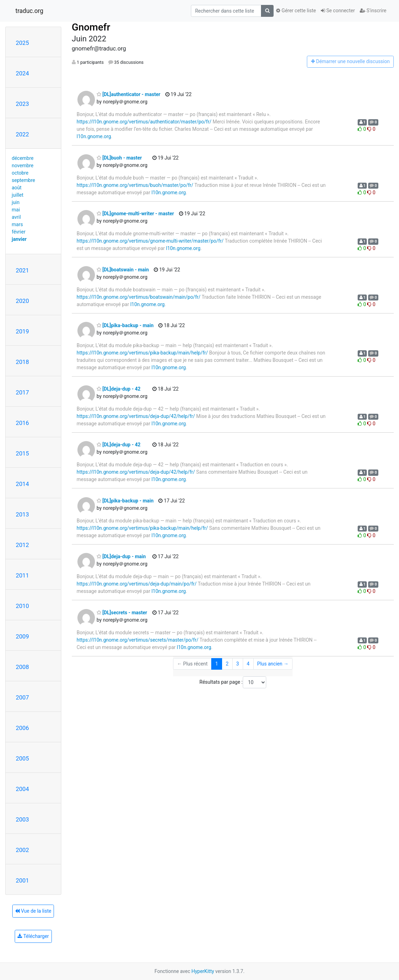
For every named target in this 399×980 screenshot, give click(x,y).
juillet (18, 195)
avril (16, 217)
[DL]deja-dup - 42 (119, 389)
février (19, 232)
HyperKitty (203, 971)
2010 (22, 606)
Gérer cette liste (296, 11)
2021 (22, 270)
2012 (22, 545)
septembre (24, 180)
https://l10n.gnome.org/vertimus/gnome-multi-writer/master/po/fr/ (150, 241)
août (17, 188)
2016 (22, 423)
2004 (22, 789)
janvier (19, 239)
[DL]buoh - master (119, 158)
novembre (23, 165)
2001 (22, 880)
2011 (22, 575)
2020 (22, 301)
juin (16, 202)
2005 (22, 758)
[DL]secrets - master (122, 613)
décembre (23, 158)
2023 (22, 104)
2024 (22, 73)
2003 (22, 819)
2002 (22, 850)
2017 (22, 392)
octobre (20, 173)
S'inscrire (373, 11)
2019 (22, 331)
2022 (22, 134)
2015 (22, 453)
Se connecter (338, 11)
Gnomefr (91, 27)
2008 (22, 667)
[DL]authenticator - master (129, 94)
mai (16, 210)
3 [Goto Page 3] (238, 664)
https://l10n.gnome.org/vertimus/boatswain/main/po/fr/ (139, 297)
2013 (22, 514)
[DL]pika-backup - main (125, 325)
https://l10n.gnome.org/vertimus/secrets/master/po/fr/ (138, 640)
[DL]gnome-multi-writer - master (135, 214)
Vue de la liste (33, 911)
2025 (22, 43)
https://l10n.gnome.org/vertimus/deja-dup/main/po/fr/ (137, 584)
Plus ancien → (273, 664)
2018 (22, 362)
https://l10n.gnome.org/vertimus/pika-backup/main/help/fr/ (142, 353)
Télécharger (33, 936)
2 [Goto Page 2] (227, 664)
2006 (22, 728)
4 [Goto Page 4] (248, 664)
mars (18, 224)
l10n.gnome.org (94, 136)
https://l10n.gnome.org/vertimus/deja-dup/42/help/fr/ (136, 416)
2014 (22, 484)
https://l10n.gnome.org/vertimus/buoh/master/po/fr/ (135, 185)
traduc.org (29, 11)
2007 (22, 697)
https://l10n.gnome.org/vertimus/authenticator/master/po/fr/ (144, 122)
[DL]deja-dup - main (121, 556)
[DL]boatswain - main (123, 270)
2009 (22, 636)
